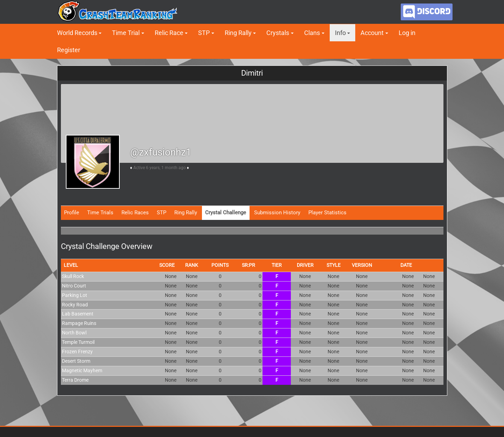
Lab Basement (78, 314)
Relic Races (135, 213)
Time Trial (126, 33)
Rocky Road (75, 305)
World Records (77, 33)
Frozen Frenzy (77, 352)
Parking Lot (75, 295)
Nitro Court (74, 286)
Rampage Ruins (79, 323)
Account (372, 33)
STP (204, 33)
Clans (312, 33)
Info (340, 33)
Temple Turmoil (78, 342)
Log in (407, 33)
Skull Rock (73, 276)
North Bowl (74, 333)
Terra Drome (75, 380)
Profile (72, 213)
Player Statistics (327, 213)
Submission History (277, 213)
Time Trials (100, 213)
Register (69, 50)
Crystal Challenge (226, 213)
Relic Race (169, 33)
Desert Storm (76, 361)
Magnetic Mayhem (82, 370)
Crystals (278, 33)
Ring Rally (238, 33)
